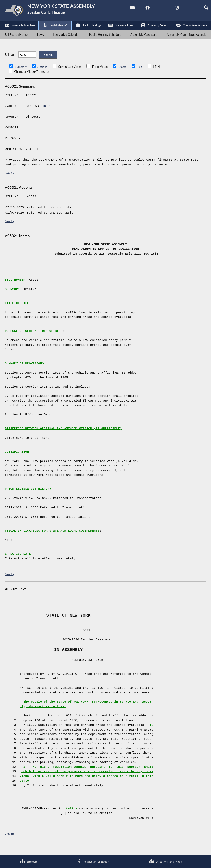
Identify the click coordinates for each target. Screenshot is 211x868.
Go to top (10, 182)
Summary (21, 76)
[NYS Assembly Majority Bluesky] (185, 9)
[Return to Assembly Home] (56, 11)
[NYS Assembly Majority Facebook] (140, 9)
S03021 (46, 115)
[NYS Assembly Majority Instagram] (170, 9)
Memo (124, 76)
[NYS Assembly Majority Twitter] (155, 9)
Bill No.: (10, 61)
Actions (43, 76)
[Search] (200, 9)
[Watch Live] (125, 9)
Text (141, 76)
